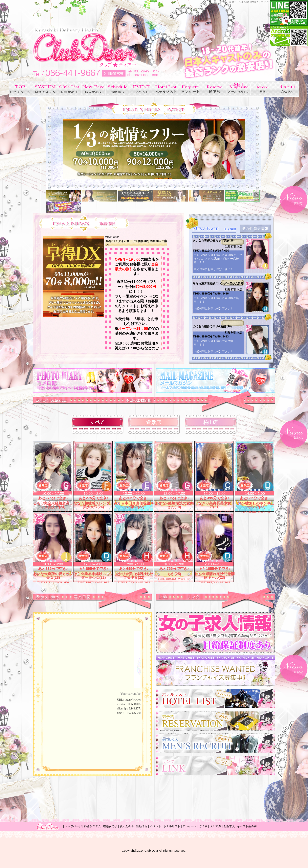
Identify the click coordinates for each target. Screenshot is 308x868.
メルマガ (215, 826)
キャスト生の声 (247, 826)
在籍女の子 (110, 826)
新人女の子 (127, 826)
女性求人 (229, 826)
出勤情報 (142, 826)
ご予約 (203, 826)
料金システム (92, 826)
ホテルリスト (172, 826)
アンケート (190, 826)
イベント (155, 826)
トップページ (73, 826)
